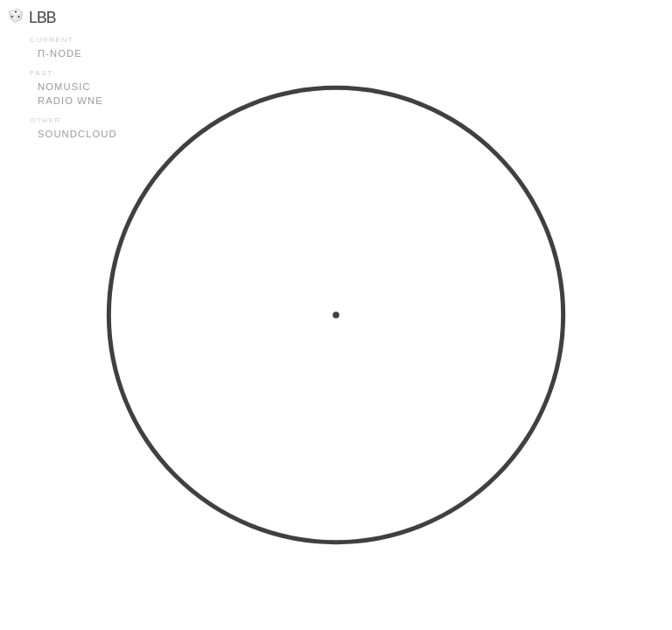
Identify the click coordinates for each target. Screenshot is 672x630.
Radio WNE (70, 101)
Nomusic (64, 87)
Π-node (60, 53)
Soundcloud (77, 134)
